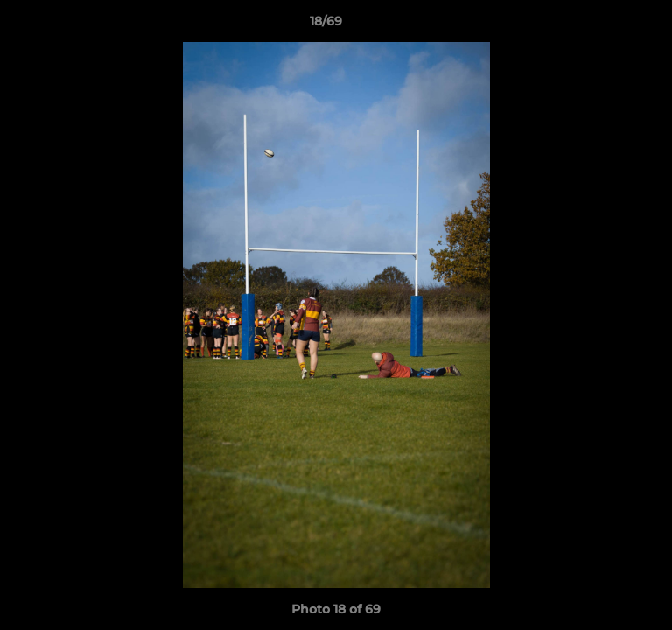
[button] (609, 25)
